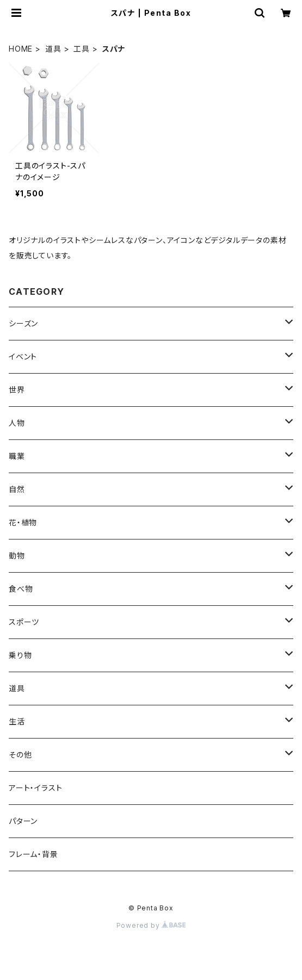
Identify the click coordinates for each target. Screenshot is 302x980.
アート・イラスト (35, 788)
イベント (23, 356)
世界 (17, 390)
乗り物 (20, 655)
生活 (17, 721)
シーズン (23, 323)
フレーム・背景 (33, 854)
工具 (82, 49)
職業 (17, 456)
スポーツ (24, 622)
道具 (53, 49)
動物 (17, 556)
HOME (21, 49)
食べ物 (21, 589)
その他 (20, 755)
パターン (23, 821)
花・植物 (23, 522)
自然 (17, 489)
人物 (17, 423)
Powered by (151, 925)
